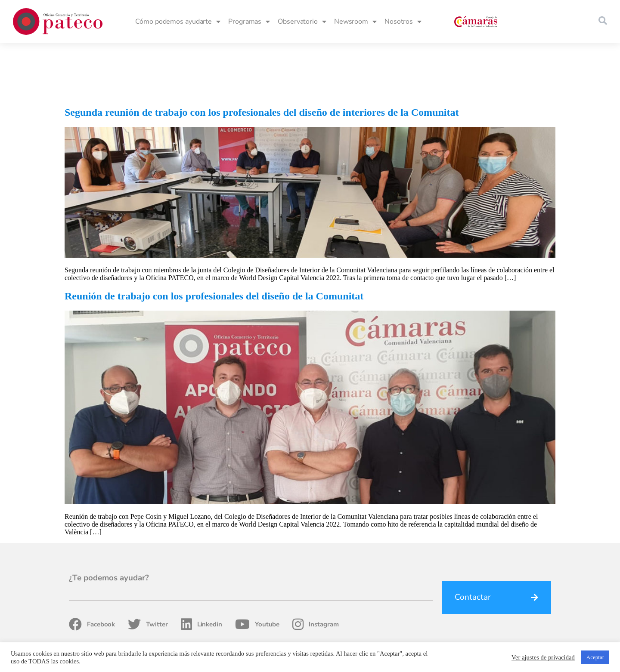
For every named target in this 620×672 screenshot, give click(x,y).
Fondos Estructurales (353, 638)
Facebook (92, 569)
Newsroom (355, 22)
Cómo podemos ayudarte (178, 22)
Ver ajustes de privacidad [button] (543, 657)
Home (311, 638)
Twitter (148, 569)
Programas (249, 22)
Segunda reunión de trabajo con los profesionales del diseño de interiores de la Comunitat (262, 57)
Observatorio (302, 22)
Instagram (315, 569)
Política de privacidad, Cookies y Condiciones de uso (458, 638)
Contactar (473, 542)
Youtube (257, 569)
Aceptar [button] (595, 657)
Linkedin (201, 569)
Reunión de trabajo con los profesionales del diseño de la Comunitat (214, 241)
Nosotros (403, 22)
